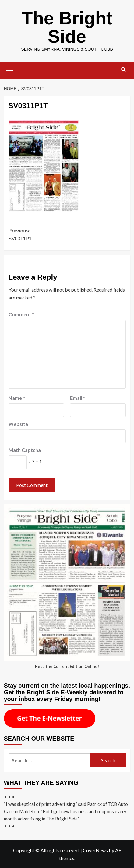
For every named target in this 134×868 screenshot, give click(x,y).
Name (17, 398)
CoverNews (95, 850)
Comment (21, 314)
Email (78, 398)
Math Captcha (25, 450)
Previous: (67, 235)
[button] (10, 69)
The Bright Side (67, 27)
